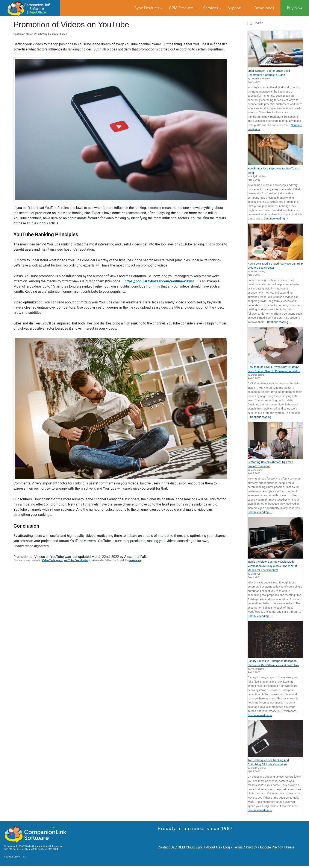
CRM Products (183, 8)
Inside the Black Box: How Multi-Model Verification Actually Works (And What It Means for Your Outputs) (272, 566)
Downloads (264, 8)
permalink (135, 560)
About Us (213, 847)
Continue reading (276, 219)
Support (236, 8)
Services (212, 8)
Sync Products (148, 8)
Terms (238, 847)
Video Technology (52, 560)
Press (290, 847)
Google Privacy (271, 847)
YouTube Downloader (76, 560)
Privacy (251, 847)
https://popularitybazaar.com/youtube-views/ (159, 281)
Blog (227, 847)
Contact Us (166, 847)
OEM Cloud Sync (190, 847)
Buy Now (295, 8)
